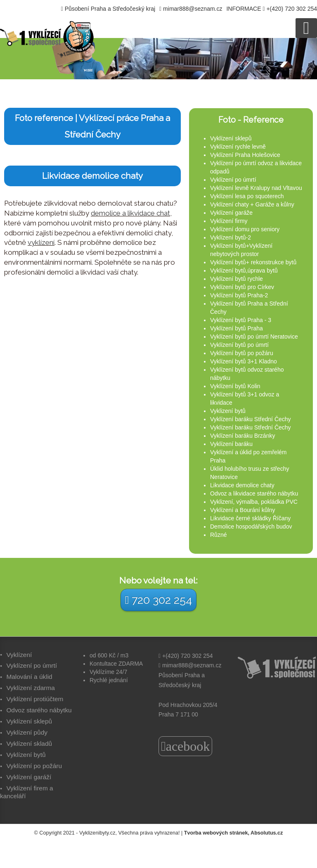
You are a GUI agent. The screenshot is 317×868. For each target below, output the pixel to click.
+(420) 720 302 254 (292, 9)
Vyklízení (19, 655)
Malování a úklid (29, 677)
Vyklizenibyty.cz (97, 833)
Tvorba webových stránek (216, 833)
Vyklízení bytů (26, 755)
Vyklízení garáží (29, 777)
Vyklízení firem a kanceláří (27, 792)
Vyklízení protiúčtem (35, 699)
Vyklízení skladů (29, 743)
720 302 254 (159, 600)
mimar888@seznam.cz (193, 9)
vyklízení (41, 242)
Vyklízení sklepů (29, 721)
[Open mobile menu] (306, 28)
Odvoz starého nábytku (39, 710)
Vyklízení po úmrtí (32, 665)
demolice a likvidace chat (130, 213)
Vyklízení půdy (27, 732)
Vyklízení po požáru (34, 766)
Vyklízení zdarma (30, 688)
